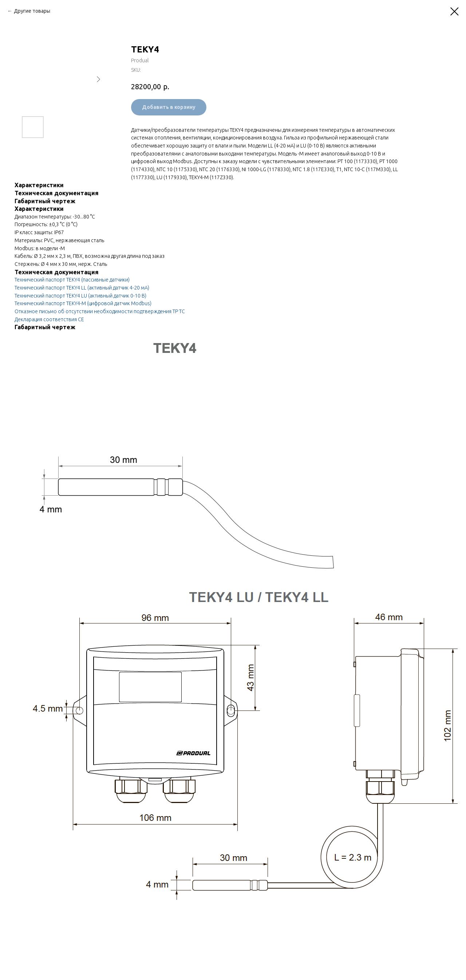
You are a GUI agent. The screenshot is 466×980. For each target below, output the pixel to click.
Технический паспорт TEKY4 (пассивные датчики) (72, 280)
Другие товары (32, 11)
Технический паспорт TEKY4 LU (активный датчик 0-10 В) (80, 296)
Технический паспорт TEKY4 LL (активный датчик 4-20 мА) (82, 288)
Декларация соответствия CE (49, 319)
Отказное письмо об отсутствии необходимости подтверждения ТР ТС (100, 311)
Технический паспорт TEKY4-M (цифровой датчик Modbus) (83, 303)
